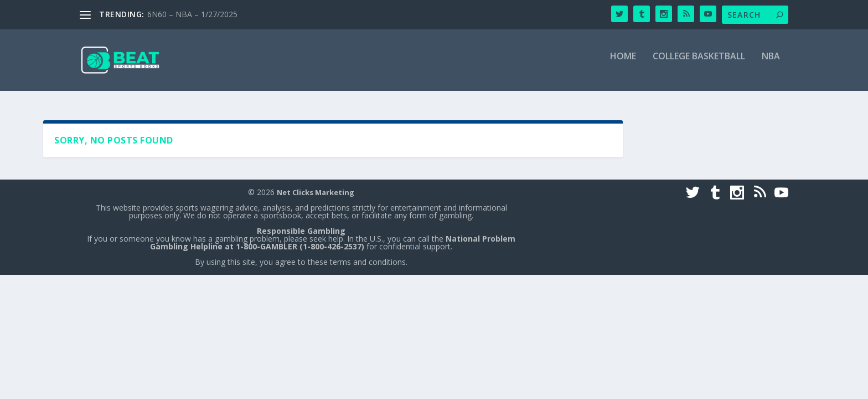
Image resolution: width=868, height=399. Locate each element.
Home (623, 65)
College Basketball (699, 65)
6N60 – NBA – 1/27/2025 (192, 14)
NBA (771, 65)
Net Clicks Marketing (316, 193)
